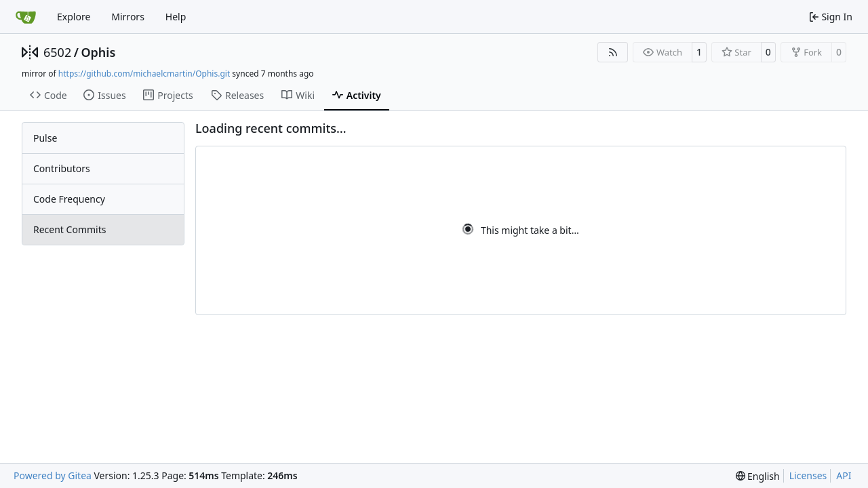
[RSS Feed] (613, 52)
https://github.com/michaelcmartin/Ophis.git (144, 74)
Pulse (45, 138)
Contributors (62, 168)
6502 (57, 52)
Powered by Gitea (53, 475)
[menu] (758, 476)
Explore (74, 17)
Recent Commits (70, 229)
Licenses (808, 475)
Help (176, 17)
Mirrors (128, 17)
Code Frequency (69, 199)
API (844, 475)
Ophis (98, 52)
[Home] (26, 17)
